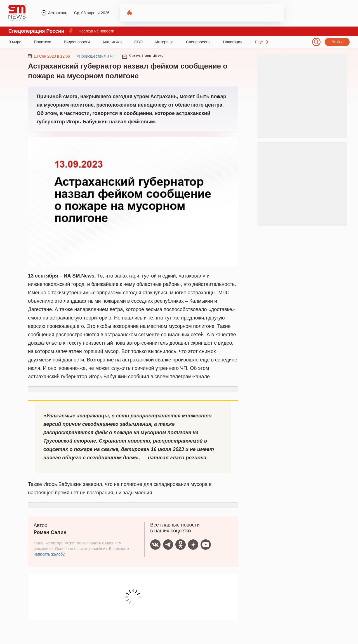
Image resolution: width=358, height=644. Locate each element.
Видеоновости (77, 42)
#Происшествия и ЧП (96, 56)
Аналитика (112, 42)
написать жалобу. (49, 554)
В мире (15, 42)
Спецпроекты (198, 42)
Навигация (233, 42)
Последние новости (96, 31)
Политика (43, 42)
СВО (138, 42)
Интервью (164, 42)
